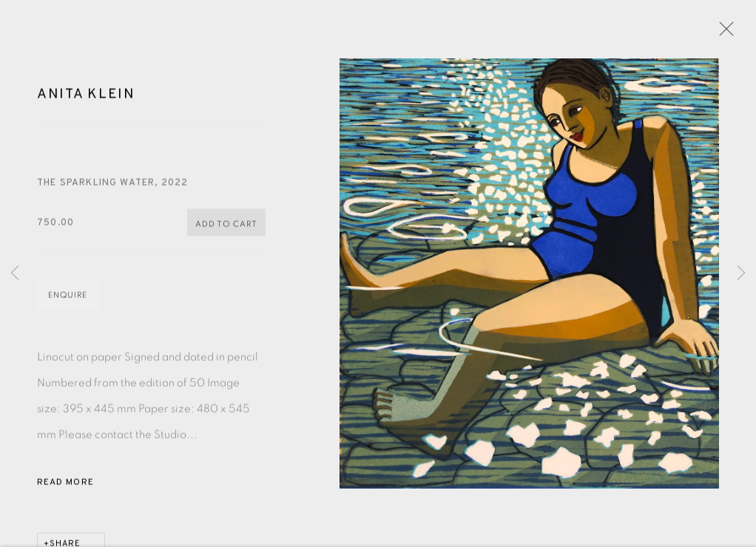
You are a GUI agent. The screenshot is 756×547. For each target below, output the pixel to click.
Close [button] (723, 33)
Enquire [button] (68, 297)
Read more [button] (65, 484)
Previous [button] (15, 273)
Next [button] (741, 273)
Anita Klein (86, 96)
